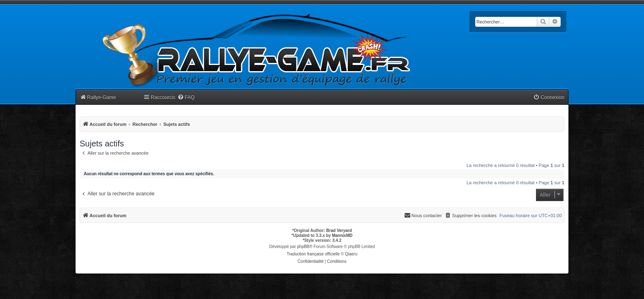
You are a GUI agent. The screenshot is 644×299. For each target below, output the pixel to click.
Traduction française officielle (313, 254)
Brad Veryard (339, 231)
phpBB (303, 247)
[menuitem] (186, 98)
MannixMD (342, 235)
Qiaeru (351, 254)
